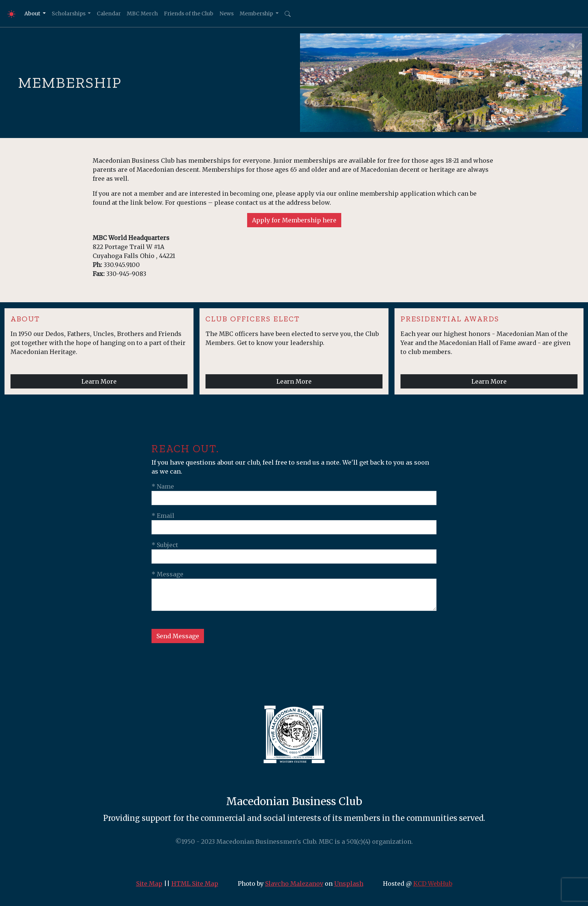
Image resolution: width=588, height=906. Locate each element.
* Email (163, 516)
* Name (163, 486)
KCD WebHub (433, 883)
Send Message (178, 636)
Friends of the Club (189, 13)
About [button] (33, 13)
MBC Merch (142, 13)
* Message (167, 574)
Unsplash (349, 883)
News (226, 13)
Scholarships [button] (69, 13)
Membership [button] (257, 13)
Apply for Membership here (294, 220)
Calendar (109, 13)
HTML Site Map (195, 883)
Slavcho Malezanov (294, 883)
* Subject (165, 545)
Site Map (149, 883)
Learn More (99, 381)
